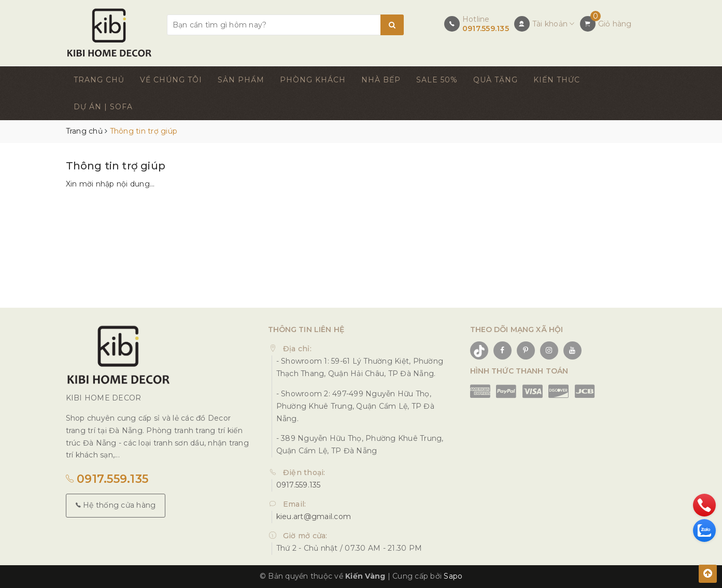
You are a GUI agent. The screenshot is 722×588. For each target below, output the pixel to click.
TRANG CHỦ (99, 80)
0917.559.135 (486, 28)
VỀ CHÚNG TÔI (171, 80)
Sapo (453, 576)
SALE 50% (437, 80)
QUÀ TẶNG (496, 80)
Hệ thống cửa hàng (116, 505)
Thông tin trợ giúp (116, 166)
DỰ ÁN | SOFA (103, 107)
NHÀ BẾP (381, 80)
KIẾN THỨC (557, 80)
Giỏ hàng (615, 24)
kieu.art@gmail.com (314, 517)
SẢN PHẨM (241, 80)
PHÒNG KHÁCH (313, 80)
